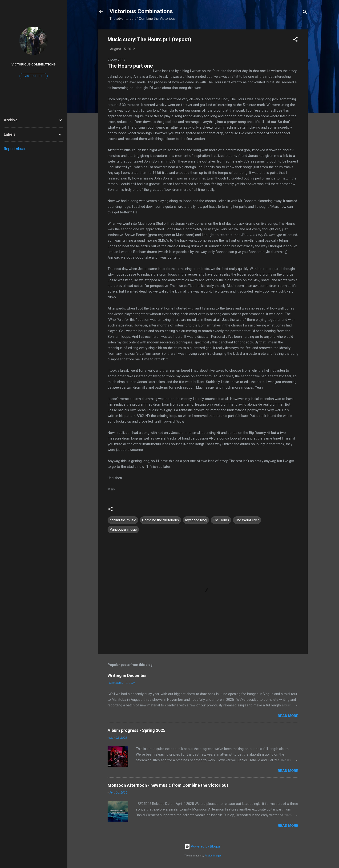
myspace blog (196, 520)
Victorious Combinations (141, 11)
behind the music (123, 520)
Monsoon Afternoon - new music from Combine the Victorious (168, 785)
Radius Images (213, 856)
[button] (295, 40)
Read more (288, 716)
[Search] (305, 13)
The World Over (247, 520)
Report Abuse (15, 149)
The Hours (221, 520)
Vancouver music (123, 530)
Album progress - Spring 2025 (136, 730)
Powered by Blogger (203, 846)
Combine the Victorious (161, 520)
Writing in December (127, 675)
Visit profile (34, 76)
